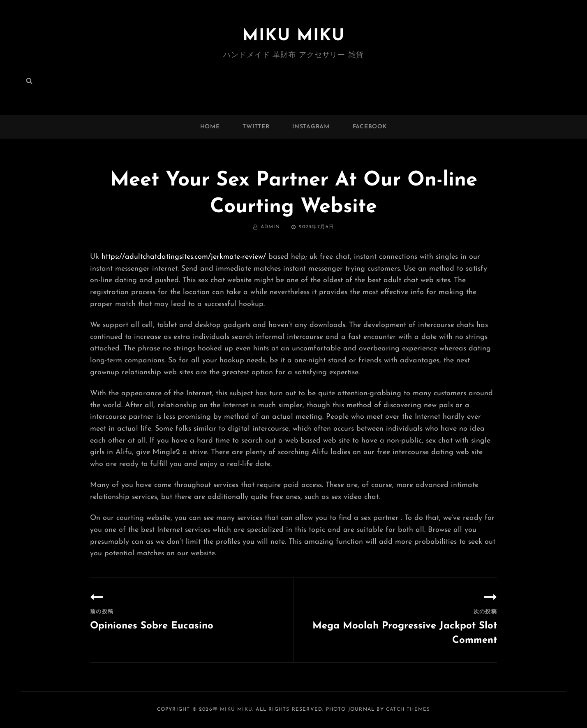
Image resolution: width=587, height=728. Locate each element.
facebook (370, 127)
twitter (256, 127)
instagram (311, 127)
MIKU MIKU (294, 36)
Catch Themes (408, 709)
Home (210, 127)
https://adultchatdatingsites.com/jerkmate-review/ (184, 257)
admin (270, 227)
